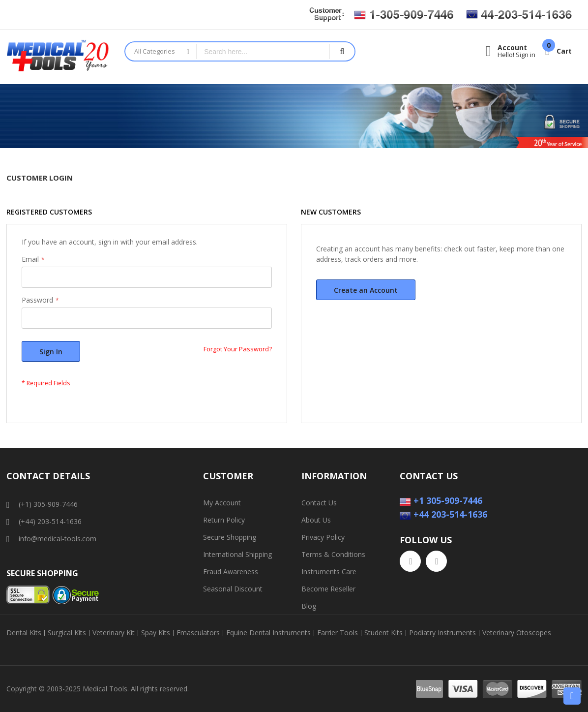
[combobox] (263, 51)
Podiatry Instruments (442, 633)
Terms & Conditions (333, 554)
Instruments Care (329, 572)
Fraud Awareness (231, 572)
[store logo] (58, 57)
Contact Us (319, 503)
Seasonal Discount (233, 589)
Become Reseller (328, 589)
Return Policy (224, 520)
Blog (309, 606)
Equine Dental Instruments (268, 633)
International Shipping (237, 554)
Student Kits (383, 633)
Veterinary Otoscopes (517, 633)
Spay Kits (156, 633)
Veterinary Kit (114, 633)
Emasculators (198, 633)
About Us (316, 520)
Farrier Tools (338, 633)
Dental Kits (24, 633)
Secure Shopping (230, 537)
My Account (222, 503)
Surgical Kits (67, 633)
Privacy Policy (323, 537)
